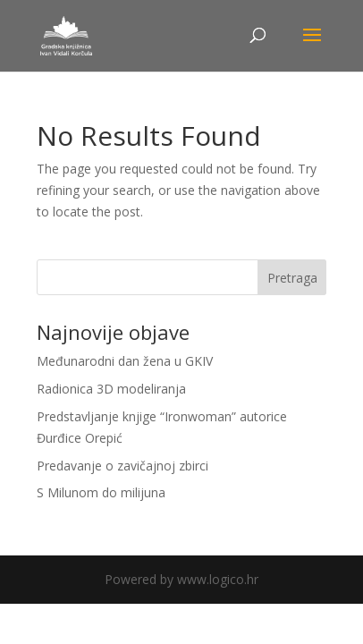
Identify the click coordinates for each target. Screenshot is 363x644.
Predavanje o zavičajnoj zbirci (122, 466)
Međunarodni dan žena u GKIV (125, 361)
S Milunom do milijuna (101, 492)
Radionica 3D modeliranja (111, 389)
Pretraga (292, 278)
